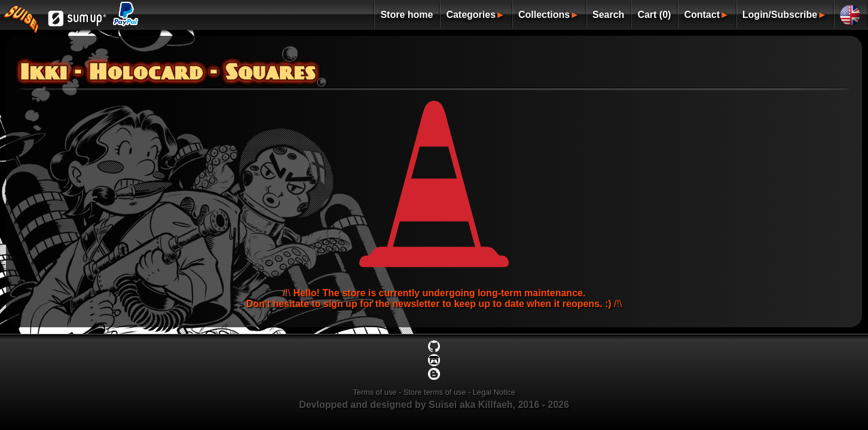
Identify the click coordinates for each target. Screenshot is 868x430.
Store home (407, 15)
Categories (471, 15)
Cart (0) (654, 15)
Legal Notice (494, 392)
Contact (702, 15)
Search (608, 15)
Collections (544, 15)
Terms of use (375, 392)
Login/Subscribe (780, 15)
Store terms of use (435, 392)
